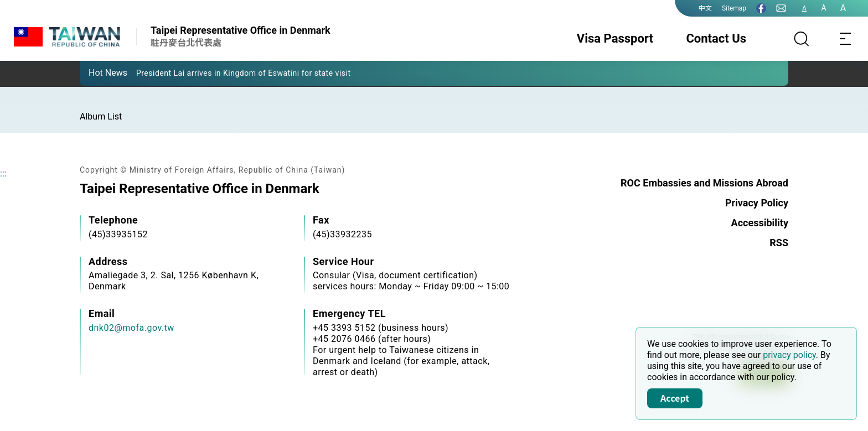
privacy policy (789, 355)
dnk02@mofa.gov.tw (131, 328)
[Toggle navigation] (846, 39)
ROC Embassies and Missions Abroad (704, 183)
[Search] (802, 39)
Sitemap (734, 8)
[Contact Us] (781, 8)
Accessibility (760, 223)
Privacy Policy (757, 203)
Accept (675, 398)
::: (3, 173)
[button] (96, 72)
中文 (705, 8)
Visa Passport (615, 38)
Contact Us (716, 38)
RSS (779, 243)
